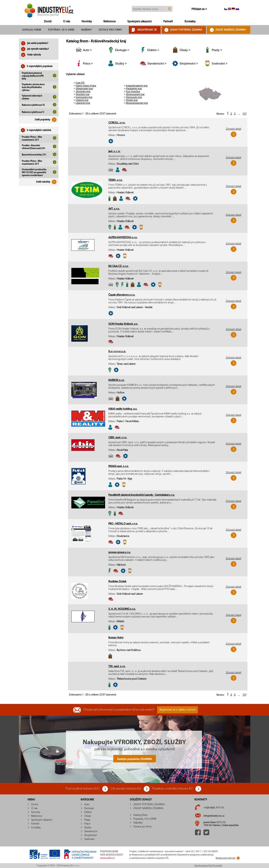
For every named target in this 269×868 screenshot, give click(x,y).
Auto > (87, 50)
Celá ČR (80, 83)
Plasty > (217, 50)
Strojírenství (91, 835)
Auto (87, 804)
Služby (88, 828)
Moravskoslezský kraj (137, 103)
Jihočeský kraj (83, 91)
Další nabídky (47, 182)
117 (245, 114)
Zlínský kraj (132, 100)
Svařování (89, 839)
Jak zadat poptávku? (35, 43)
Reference (110, 21)
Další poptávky (47, 120)
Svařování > (220, 64)
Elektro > (153, 50)
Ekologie (89, 808)
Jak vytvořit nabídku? (35, 49)
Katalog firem (32, 30)
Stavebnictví (91, 831)
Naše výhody (31, 55)
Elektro (88, 812)
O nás (67, 21)
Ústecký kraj (82, 100)
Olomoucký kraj (134, 97)
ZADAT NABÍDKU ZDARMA (231, 30)
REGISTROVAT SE (147, 30)
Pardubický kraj (134, 89)
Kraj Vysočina (133, 91)
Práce (87, 824)
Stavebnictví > (157, 64)
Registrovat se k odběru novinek (178, 710)
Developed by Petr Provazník (208, 865)
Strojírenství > (189, 64)
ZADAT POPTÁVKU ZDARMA (186, 30)
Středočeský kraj (84, 89)
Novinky (87, 21)
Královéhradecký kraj (137, 86)
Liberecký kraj (83, 103)
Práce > (88, 64)
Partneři (168, 21)
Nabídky (86, 30)
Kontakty (190, 21)
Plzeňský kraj (83, 94)
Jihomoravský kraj (135, 94)
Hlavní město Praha (86, 86)
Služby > (121, 64)
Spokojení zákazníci (140, 21)
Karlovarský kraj (84, 97)
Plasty (87, 820)
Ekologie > (122, 50)
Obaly (88, 816)
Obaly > (185, 50)
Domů (48, 21)
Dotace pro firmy (110, 30)
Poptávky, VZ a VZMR (61, 30)
